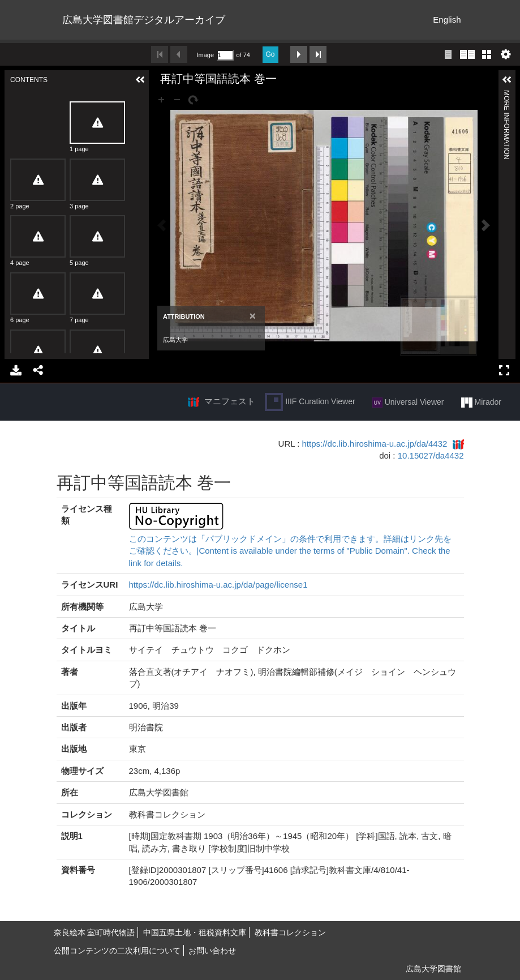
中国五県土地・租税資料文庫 (195, 932)
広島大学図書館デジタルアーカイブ (144, 20)
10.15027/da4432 (431, 455)
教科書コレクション (290, 932)
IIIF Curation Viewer (310, 402)
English (447, 20)
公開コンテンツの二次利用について (117, 951)
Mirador (481, 403)
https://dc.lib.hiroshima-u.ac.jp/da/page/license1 (218, 585)
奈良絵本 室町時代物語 (94, 932)
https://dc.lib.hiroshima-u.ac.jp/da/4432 (375, 444)
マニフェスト (230, 401)
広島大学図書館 (433, 969)
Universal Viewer (408, 403)
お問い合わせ (212, 951)
